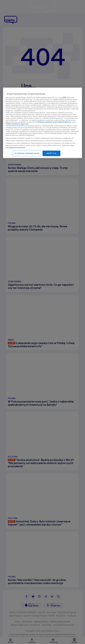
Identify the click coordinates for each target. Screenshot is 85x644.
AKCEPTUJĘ (51, 153)
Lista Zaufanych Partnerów (15, 148)
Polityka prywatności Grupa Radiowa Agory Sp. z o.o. (57, 122)
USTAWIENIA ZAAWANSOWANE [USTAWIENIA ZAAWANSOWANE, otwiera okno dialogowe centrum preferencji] (27, 153)
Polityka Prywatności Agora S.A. (17, 124)
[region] (42, 123)
